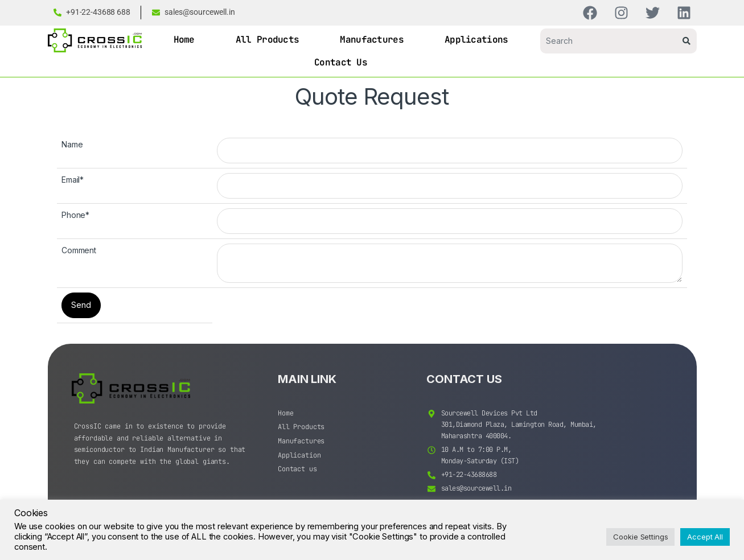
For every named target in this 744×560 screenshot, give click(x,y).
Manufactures (372, 40)
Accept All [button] (705, 537)
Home (184, 40)
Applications (476, 40)
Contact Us (341, 62)
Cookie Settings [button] (640, 537)
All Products (268, 40)
